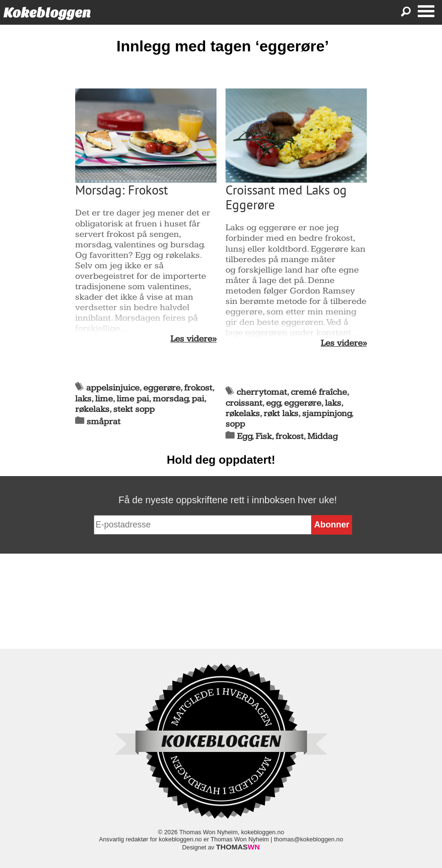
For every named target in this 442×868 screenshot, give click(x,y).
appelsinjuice (113, 388)
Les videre (191, 339)
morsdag (171, 399)
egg (273, 403)
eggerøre (162, 388)
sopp (235, 424)
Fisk (264, 436)
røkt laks (281, 414)
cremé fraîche (319, 392)
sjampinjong (327, 414)
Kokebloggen (47, 13)
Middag (323, 436)
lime (104, 399)
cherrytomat (262, 392)
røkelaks (92, 409)
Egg (245, 436)
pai (198, 399)
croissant (244, 403)
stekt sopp (134, 409)
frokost (198, 388)
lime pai (133, 399)
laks (83, 399)
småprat (103, 422)
